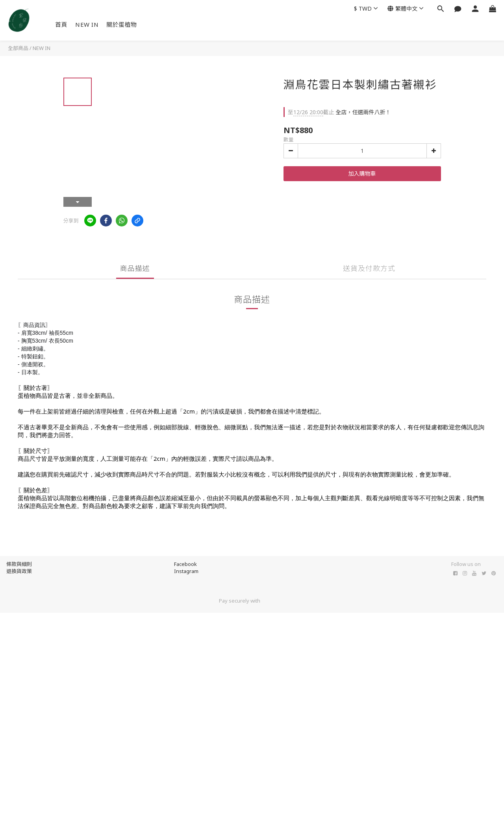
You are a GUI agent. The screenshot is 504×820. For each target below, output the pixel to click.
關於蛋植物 (122, 24)
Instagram (186, 571)
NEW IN (87, 24)
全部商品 (18, 48)
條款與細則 (19, 564)
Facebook (185, 564)
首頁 (61, 24)
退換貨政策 (19, 571)
